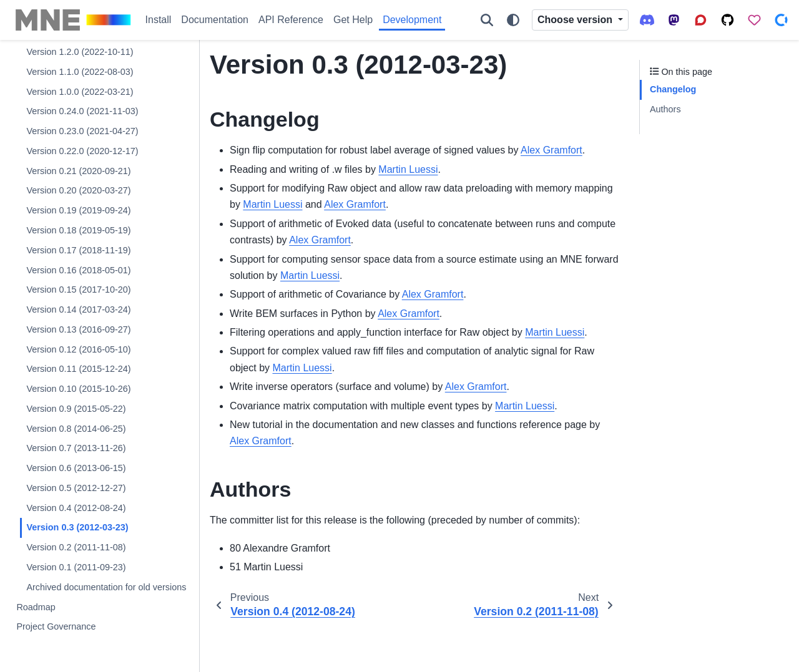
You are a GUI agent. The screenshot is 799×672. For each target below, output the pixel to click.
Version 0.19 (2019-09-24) (78, 210)
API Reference (291, 20)
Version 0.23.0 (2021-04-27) (82, 131)
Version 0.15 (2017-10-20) (78, 290)
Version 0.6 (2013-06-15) (76, 468)
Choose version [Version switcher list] (576, 20)
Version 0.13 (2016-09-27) (78, 329)
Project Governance (56, 626)
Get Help (353, 20)
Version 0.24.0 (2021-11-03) (82, 111)
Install (159, 20)
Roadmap (36, 607)
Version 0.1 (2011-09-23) (76, 567)
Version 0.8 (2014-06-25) (76, 429)
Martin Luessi (408, 169)
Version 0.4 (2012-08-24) (76, 508)
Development (412, 20)
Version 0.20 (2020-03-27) (78, 190)
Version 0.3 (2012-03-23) (77, 527)
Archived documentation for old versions (106, 587)
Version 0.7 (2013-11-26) (76, 448)
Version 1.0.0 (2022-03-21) (80, 92)
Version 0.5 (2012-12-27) (76, 488)
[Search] (487, 20)
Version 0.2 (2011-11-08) (76, 547)
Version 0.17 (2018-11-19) (78, 250)
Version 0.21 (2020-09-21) (78, 171)
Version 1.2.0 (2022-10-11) (80, 52)
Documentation (215, 20)
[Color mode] (513, 20)
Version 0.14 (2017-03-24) (78, 309)
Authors (665, 109)
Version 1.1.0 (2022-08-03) (80, 72)
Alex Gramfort (551, 150)
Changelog (673, 89)
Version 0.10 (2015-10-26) (78, 389)
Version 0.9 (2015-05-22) (76, 409)
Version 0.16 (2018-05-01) (78, 270)
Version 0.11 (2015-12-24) (78, 369)
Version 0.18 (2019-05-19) (78, 230)
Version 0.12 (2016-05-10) (78, 349)
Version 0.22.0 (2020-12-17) (82, 151)
